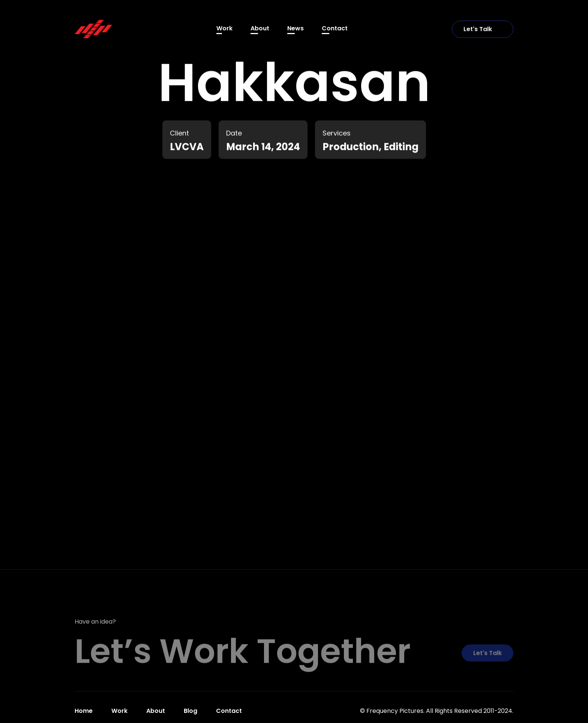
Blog (190, 711)
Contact (335, 28)
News (295, 28)
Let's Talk (483, 29)
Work (224, 28)
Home (84, 711)
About (260, 28)
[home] (93, 29)
